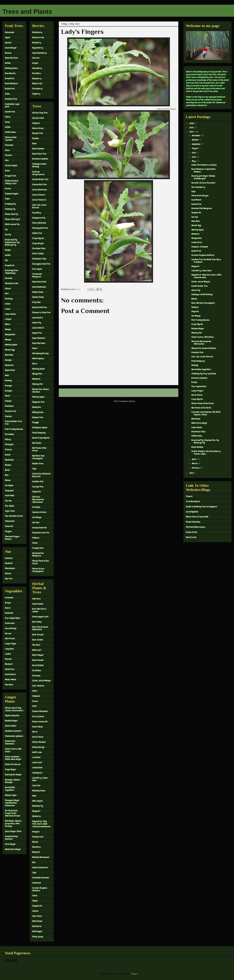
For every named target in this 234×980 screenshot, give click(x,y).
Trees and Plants (27, 12)
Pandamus (9, 406)
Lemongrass (37, 773)
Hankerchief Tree (40, 307)
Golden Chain (38, 292)
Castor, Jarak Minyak (42, 681)
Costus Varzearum (13, 764)
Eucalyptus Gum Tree (41, 264)
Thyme (35, 901)
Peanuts (8, 659)
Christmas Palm (39, 248)
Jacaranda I (38, 318)
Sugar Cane (10, 511)
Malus (8, 324)
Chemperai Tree (39, 218)
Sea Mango (37, 517)
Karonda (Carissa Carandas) (203, 183)
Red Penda (37, 443)
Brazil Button (38, 665)
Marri (35, 364)
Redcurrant (37, 83)
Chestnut (9, 558)
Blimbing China (11, 68)
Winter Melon (11, 679)
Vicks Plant (37, 916)
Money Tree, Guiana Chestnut (41, 390)
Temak (35, 543)
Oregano (36, 832)
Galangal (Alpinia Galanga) (12, 781)
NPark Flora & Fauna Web (197, 517)
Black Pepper (38, 655)
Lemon (8, 304)
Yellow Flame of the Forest (41, 562)
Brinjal (8, 603)
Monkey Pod (37, 384)
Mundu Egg (10, 350)
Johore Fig (37, 323)
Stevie (35, 896)
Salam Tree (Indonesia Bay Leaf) (41, 475)
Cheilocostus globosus (14, 736)
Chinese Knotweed (40, 711)
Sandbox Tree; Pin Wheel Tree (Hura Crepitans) (206, 261)
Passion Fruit (10, 411)
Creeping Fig (10, 204)
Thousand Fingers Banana (12, 538)
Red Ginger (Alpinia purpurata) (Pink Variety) (13, 823)
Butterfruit (10, 89)
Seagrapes (9, 490)
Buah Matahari (11, 83)
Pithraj (8, 439)
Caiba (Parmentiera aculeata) (204, 165)
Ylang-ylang (38, 937)
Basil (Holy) (37, 622)
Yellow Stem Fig (11, 214)
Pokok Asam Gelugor (200, 196)
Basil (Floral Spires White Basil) (40, 628)
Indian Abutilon (39, 742)
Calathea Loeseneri (13, 731)
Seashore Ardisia (39, 512)
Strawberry (37, 89)
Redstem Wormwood (41, 857)
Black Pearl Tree (39, 154)
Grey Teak (37, 302)
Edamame (9, 613)
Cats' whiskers (38, 686)
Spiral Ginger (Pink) (13, 831)
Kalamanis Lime (12, 283)
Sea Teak (36, 522)
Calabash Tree (11, 99)
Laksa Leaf (37, 762)
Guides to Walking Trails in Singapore (201, 507)
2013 (192, 473)
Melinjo (8, 340)
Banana (8, 53)
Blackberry (37, 32)
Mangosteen (10, 334)
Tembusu (36, 538)
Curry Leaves (38, 716)
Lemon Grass (197, 242)
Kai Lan (8, 633)
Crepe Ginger (11, 769)
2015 (192, 128)
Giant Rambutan (39, 287)
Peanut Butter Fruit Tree (13, 423)
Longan (8, 319)
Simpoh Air (37, 492)
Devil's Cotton (38, 253)
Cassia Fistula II (39, 200)
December (196, 135)
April (194, 459)
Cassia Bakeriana (40, 190)
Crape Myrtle (38, 238)
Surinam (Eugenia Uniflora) (40, 889)
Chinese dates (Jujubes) (11, 139)
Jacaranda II (38, 328)
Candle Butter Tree (40, 179)
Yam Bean (9, 685)
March (195, 463)
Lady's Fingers (197, 391)
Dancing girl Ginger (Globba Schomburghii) (203, 177)
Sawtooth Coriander (41, 878)
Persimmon (10, 434)
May (194, 161)
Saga (34, 468)
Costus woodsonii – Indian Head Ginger (13, 758)
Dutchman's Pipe (39, 259)
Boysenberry (38, 48)
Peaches (8, 416)
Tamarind (9, 526)
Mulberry (36, 816)
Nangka (8, 360)
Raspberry (37, 78)
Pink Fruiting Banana (14, 429)
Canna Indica (11, 726)
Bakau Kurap (38, 128)
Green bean (10, 623)
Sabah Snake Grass (40, 867)
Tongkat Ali (37, 906)
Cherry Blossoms (39, 223)
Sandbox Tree (38, 481)
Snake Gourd (10, 674)
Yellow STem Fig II (12, 219)
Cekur (35, 691)
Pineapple (9, 444)
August (195, 148)
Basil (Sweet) (38, 640)
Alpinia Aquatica (12, 715)
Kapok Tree (37, 333)
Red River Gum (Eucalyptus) (38, 457)
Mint (34, 796)
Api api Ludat (38, 118)
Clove (7, 150)
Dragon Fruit (11, 176)
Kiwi (7, 293)
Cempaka (36, 696)
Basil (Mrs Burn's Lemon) (39, 610)
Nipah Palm (10, 370)
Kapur (35, 348)
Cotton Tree (37, 233)
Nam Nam (9, 355)
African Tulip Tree (40, 113)
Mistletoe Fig (38, 806)
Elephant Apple (12, 194)
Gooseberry (37, 68)
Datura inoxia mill (40, 722)
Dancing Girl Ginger (13, 775)
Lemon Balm (37, 768)
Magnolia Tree (38, 402)
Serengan (36, 507)
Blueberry (37, 43)
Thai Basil (36, 645)
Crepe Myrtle (197, 399)
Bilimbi (8, 63)
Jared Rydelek (192, 512)
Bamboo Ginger (11, 721)
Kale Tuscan (10, 638)
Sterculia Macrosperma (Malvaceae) (38, 499)
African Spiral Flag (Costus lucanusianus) (14, 709)
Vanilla (35, 911)
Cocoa (7, 122)
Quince (8, 455)
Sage (34, 872)
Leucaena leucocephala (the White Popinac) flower (206, 413)
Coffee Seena (10, 132)
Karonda (9, 278)
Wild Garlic (37, 926)
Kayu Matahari (39, 338)
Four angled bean (199, 386)
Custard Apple (11, 165)
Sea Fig (8, 234)
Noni (7, 375)
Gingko (8, 250)
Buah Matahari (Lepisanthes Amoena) (204, 170)
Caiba (7, 94)
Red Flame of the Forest (39, 449)
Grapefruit (10, 265)
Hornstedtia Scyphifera (10, 789)
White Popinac (38, 358)
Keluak (8, 288)
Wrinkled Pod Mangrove (38, 554)
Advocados (10, 32)
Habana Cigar (11, 795)
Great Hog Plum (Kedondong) (12, 272)
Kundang (9, 299)
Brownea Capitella (40, 159)
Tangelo (8, 531)
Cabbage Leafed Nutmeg (39, 165)
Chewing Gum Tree (40, 228)
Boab (34, 143)
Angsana (36, 123)
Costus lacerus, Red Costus (13, 750)
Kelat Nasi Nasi (39, 343)
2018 (192, 123)
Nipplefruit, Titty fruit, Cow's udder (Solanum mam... (207, 276)
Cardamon (37, 670)
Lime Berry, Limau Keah (40, 779)
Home (119, 393)
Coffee (8, 127)
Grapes (35, 63)
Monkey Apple (11, 345)
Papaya (8, 401)
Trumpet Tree (38, 548)
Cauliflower (196, 200)
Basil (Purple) (38, 635)
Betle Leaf (37, 650)
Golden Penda (38, 297)
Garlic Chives (38, 737)
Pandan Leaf (38, 837)
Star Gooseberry (198, 187)
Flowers (189, 496)
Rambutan (9, 460)
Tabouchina (10, 521)
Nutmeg (8, 380)
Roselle (35, 842)
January (196, 468)
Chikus (8, 117)
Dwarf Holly (38, 727)
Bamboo (36, 138)
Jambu (8, 255)
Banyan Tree (38, 133)
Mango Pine (37, 374)
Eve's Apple (37, 269)
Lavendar (37, 757)
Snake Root (10, 495)
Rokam (8, 480)
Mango (8, 329)
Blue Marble (10, 73)
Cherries (36, 58)
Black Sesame (38, 660)
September (197, 144)
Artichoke (9, 598)
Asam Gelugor (11, 48)
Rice (7, 475)
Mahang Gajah (39, 369)
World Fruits (191, 537)
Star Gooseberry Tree (14, 516)
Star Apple (10, 506)
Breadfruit (10, 78)
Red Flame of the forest (201, 408)
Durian (8, 188)
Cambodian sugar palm (12, 105)
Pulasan (8, 449)
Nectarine (9, 365)
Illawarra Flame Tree (41, 312)
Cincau (35, 701)
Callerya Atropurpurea (38, 173)
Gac (7, 260)
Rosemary (36, 847)
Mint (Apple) (38, 801)
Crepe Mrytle (38, 243)
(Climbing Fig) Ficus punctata (204, 374)
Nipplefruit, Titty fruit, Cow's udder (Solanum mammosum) (41, 824)
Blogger (134, 974)
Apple (7, 37)
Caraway (36, 676)
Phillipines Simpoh (40, 427)
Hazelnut (9, 563)
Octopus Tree (38, 417)
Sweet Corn (10, 669)
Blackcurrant (38, 37)
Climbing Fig (10, 209)
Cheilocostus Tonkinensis (10, 742)
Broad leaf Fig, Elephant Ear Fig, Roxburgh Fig (12, 242)
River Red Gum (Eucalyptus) (203, 303)
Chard (8, 608)
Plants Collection (193, 522)
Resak (7, 470)
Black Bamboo (38, 149)
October (195, 140)
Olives (7, 396)
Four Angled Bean (13, 618)
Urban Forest (192, 532)
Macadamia (10, 568)
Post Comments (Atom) (125, 401)
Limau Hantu (10, 314)
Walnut (8, 573)
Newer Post (67, 393)
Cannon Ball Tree (39, 184)
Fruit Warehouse (193, 501)
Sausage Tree (38, 487)
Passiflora (37, 73)
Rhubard (9, 664)
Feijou (7, 199)
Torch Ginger (10, 844)
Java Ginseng (11, 628)
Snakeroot (37, 883)
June (194, 157)
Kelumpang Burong (40, 353)
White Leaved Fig (12, 224)
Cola (7, 160)
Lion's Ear (36, 785)
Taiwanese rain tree (41, 533)
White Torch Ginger (13, 849)
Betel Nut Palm (11, 58)
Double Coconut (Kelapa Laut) (12, 182)
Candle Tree (10, 112)
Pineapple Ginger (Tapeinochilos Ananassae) (12, 803)
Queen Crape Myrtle (41, 438)
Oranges (9, 386)
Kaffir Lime (37, 752)
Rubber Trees (38, 463)
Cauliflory (37, 213)
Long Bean (9, 649)
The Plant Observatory (196, 527)
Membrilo (36, 379)
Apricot (8, 43)
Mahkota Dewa (39, 791)
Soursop (8, 501)
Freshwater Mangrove (37, 275)
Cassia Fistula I (39, 195)
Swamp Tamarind (39, 528)
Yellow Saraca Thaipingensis (38, 570)
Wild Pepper (37, 931)
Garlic (35, 732)
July (194, 152)
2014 (192, 132)
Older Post (170, 393)
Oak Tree (9, 579)
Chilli (34, 706)
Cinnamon (9, 145)
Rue (34, 862)
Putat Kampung (39, 433)
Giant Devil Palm (39, 282)
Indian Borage (38, 747)
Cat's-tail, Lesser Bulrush (39, 206)
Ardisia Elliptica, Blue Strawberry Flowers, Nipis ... (206, 453)
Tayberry (36, 94)
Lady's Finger (11, 644)
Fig (6, 229)
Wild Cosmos (37, 921)
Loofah (8, 654)
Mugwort (36, 811)
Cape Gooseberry (39, 53)
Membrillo (37, 407)
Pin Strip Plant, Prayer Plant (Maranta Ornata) (13, 813)
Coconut (8, 155)
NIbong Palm (38, 412)
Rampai (8, 465)
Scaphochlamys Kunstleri (11, 838)
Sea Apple (9, 485)
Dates (7, 171)
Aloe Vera (36, 599)
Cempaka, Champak (200, 247)
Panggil (36, 422)
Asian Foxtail (38, 604)
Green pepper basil (40, 617)
